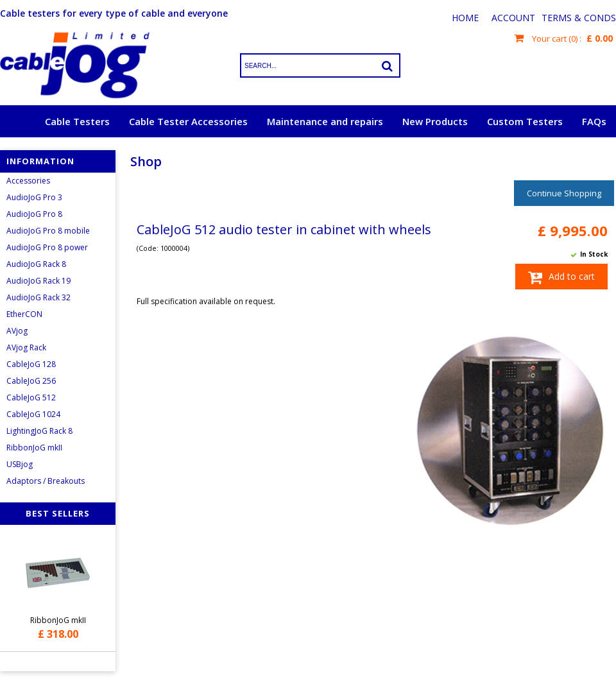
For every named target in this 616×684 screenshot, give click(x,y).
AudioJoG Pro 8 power (47, 247)
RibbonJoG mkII (34, 448)
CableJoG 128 (31, 364)
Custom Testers (525, 121)
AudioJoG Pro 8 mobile (48, 231)
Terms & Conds (579, 18)
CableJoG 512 (31, 398)
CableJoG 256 (31, 381)
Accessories (28, 181)
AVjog (17, 331)
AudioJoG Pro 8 (34, 214)
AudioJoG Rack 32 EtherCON (38, 306)
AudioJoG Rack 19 (38, 281)
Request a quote (567, 153)
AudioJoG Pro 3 (34, 197)
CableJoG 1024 (33, 414)
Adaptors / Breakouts (46, 481)
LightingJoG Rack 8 (39, 431)
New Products (435, 121)
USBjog (20, 464)
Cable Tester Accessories (188, 121)
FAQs (594, 121)
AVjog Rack (26, 347)
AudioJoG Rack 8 (36, 264)
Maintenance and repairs (325, 121)
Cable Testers (77, 121)
